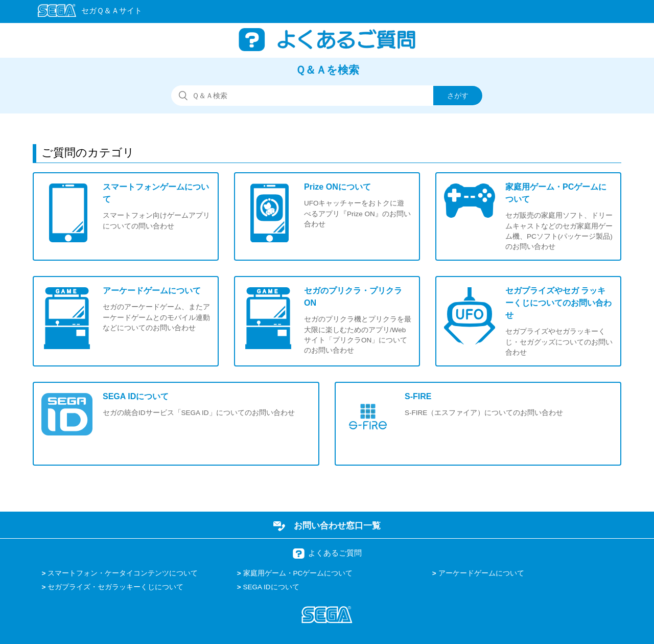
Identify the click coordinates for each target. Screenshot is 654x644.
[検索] (327, 96)
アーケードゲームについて (481, 573)
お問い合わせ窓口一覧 (337, 525)
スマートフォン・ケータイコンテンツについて (123, 573)
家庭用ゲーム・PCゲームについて (298, 573)
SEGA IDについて (271, 587)
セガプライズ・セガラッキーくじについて (115, 587)
